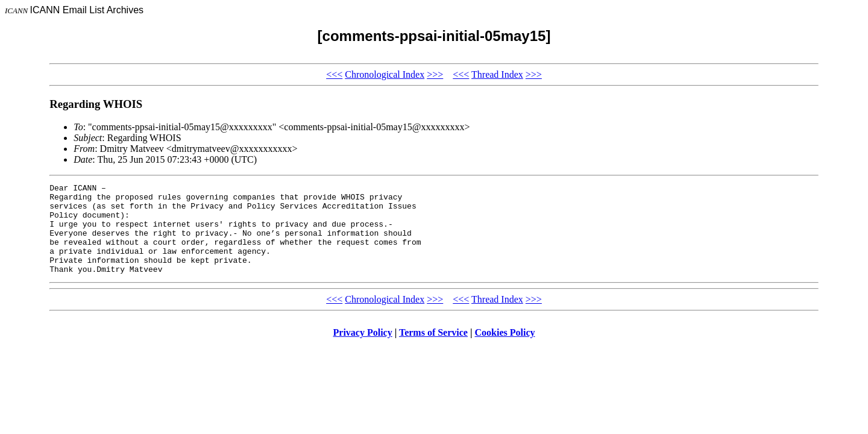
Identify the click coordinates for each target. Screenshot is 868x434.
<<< (334, 74)
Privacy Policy (363, 351)
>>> (435, 74)
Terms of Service (433, 351)
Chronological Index (385, 74)
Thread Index (497, 74)
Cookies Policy (505, 351)
